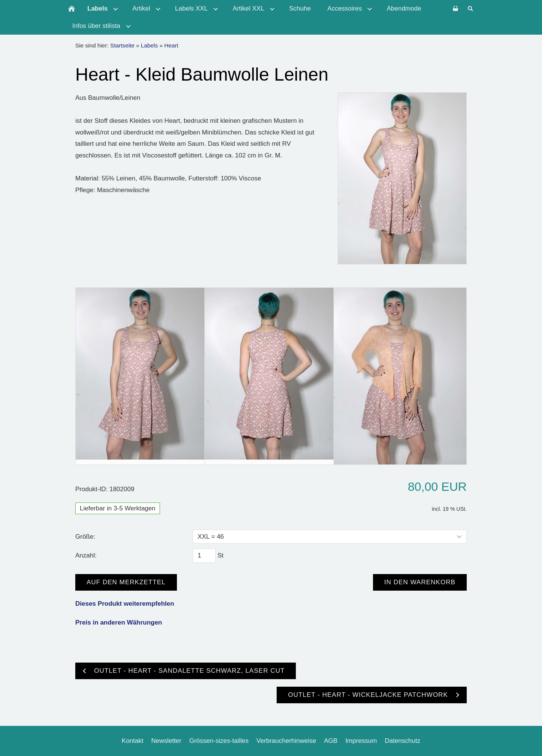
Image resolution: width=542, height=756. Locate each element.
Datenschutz (403, 741)
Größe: (85, 537)
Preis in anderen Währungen (119, 622)
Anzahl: (86, 555)
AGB (331, 741)
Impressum (361, 741)
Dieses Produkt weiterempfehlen (125, 604)
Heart (171, 45)
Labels (149, 45)
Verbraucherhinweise (286, 741)
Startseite (123, 45)
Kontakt (132, 741)
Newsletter (166, 741)
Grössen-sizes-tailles (219, 741)
